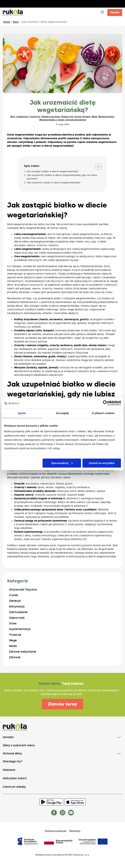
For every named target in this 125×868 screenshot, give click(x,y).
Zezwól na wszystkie (102, 463)
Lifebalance (22, 117)
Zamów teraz (63, 704)
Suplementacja (20, 629)
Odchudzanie (18, 612)
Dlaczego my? (13, 761)
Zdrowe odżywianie (76, 120)
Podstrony (35, 117)
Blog (16, 22)
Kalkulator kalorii (15, 778)
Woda (13, 646)
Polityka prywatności (56, 831)
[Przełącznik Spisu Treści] (97, 167)
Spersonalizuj (62, 463)
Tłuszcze (15, 635)
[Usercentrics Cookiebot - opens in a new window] (105, 403)
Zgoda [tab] (22, 413)
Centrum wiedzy (14, 787)
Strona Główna (82, 117)
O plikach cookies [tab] (103, 413)
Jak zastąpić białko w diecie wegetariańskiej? (52, 171)
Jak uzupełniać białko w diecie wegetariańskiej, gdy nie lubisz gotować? (62, 177)
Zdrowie (15, 657)
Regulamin (75, 831)
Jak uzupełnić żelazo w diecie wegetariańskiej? (53, 183)
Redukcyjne (67, 117)
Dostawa (9, 770)
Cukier (14, 595)
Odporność (17, 618)
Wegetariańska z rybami (52, 120)
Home (7, 22)
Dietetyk (15, 601)
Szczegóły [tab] (62, 413)
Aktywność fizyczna (23, 590)
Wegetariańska (106, 117)
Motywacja (17, 606)
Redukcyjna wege (51, 117)
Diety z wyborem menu (19, 745)
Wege (94, 117)
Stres (13, 623)
